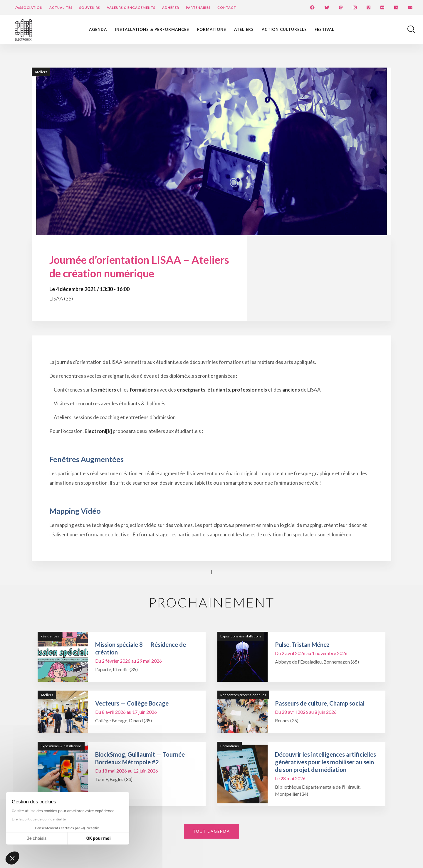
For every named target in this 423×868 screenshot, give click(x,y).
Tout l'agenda (211, 831)
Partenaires (198, 7)
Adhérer (171, 7)
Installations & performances (152, 29)
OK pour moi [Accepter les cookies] (99, 838)
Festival (324, 29)
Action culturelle (284, 29)
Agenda (98, 29)
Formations (212, 29)
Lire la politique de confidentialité (39, 819)
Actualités (61, 7)
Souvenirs (90, 7)
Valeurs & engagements (131, 7)
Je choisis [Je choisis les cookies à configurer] (37, 838)
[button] (12, 858)
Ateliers (244, 29)
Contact (227, 7)
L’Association (29, 7)
